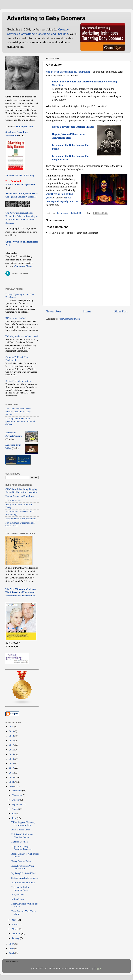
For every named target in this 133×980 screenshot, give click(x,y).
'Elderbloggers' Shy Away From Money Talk (23, 824)
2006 (12, 949)
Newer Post (53, 311)
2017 (12, 745)
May (14, 920)
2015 (12, 754)
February (16, 934)
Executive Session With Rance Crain (23, 867)
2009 (12, 782)
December (17, 790)
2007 (12, 944)
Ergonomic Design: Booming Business (21, 848)
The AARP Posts (13, 500)
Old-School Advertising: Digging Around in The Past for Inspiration (22, 491)
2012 (12, 768)
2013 (12, 763)
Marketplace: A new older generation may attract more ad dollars (20, 421)
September (17, 804)
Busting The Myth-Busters (18, 381)
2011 (12, 773)
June (14, 818)
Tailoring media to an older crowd (21, 336)
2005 (12, 953)
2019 (12, 736)
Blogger (97, 968)
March (15, 929)
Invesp (16, 961)
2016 (12, 750)
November (17, 795)
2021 (12, 727)
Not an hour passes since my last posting (68, 72)
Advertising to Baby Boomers (46, 18)
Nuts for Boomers (20, 842)
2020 (12, 731)
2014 (12, 759)
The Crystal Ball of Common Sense (20, 888)
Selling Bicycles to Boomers (25, 878)
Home (87, 311)
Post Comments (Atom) (70, 319)
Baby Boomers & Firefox (23, 882)
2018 (12, 740)
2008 (12, 786)
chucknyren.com (24, 126)
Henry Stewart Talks (21, 861)
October (16, 800)
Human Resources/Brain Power (20, 496)
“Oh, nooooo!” (18, 894)
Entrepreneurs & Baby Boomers (21, 519)
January (16, 938)
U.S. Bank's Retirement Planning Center (22, 836)
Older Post (121, 311)
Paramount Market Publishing (20, 175)
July (14, 813)
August (16, 809)
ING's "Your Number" (16, 318)
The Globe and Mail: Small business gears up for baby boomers (18, 411)
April (15, 924)
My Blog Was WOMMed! (24, 873)
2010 (12, 777)
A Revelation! (18, 899)
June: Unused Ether (21, 830)
